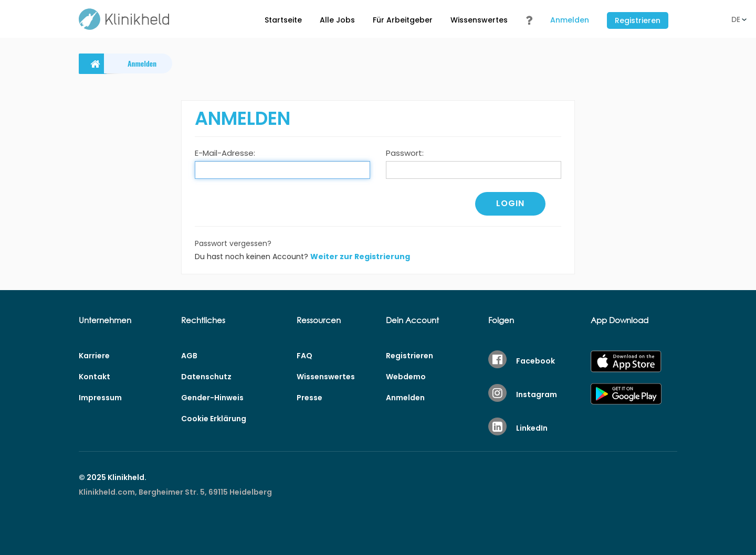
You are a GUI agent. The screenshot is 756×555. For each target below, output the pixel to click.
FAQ (304, 356)
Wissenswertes (479, 20)
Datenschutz (206, 377)
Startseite (283, 20)
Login (510, 203)
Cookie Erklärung (214, 419)
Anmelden (570, 20)
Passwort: (405, 153)
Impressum (100, 398)
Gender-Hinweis (212, 398)
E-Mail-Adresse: (225, 153)
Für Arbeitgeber (403, 20)
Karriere (94, 356)
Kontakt (94, 377)
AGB (189, 356)
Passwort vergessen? (233, 243)
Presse (309, 398)
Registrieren (638, 20)
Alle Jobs (337, 20)
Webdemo (406, 377)
